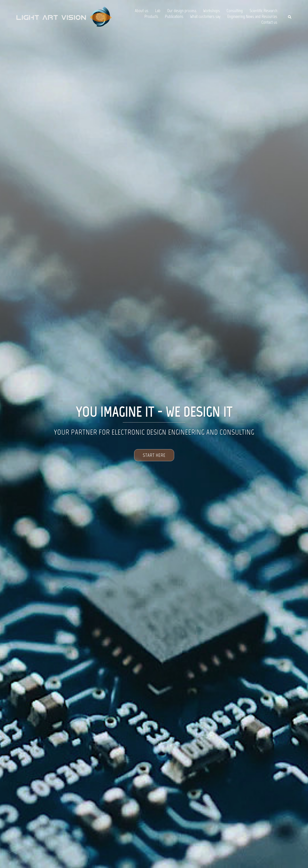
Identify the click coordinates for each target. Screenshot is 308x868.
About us (142, 11)
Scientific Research (263, 11)
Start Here (154, 455)
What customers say (205, 16)
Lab (158, 11)
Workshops (211, 11)
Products (151, 16)
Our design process (182, 11)
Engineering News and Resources (252, 16)
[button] (290, 17)
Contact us (269, 22)
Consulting (235, 11)
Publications (174, 16)
